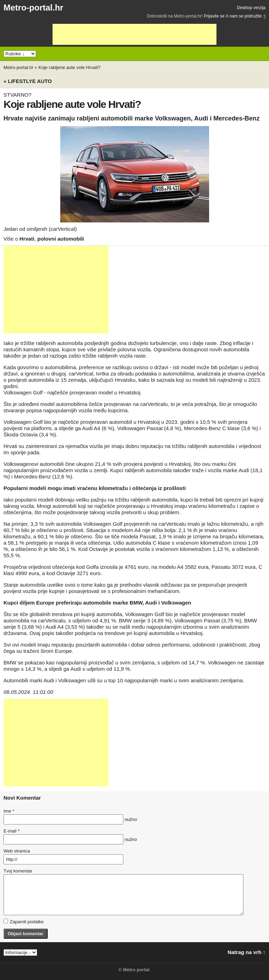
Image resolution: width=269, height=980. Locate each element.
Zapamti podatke (24, 922)
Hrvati (27, 239)
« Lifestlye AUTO (28, 81)
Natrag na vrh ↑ (247, 952)
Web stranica (17, 851)
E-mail (12, 831)
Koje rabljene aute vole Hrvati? (70, 67)
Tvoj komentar (18, 871)
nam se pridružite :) (247, 16)
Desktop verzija (251, 8)
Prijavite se (214, 16)
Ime (9, 811)
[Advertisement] (134, 34)
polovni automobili (60, 239)
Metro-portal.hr (33, 8)
